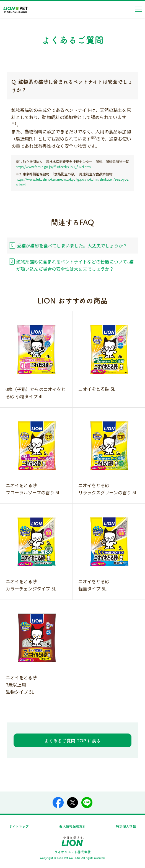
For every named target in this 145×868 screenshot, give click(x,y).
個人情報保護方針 (72, 826)
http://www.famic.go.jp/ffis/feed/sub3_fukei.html (54, 167)
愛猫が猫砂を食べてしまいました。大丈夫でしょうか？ (72, 246)
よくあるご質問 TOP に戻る (72, 740)
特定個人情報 (126, 826)
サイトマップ (19, 826)
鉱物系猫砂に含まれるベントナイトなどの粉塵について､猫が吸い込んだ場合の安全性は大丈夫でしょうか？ (75, 265)
